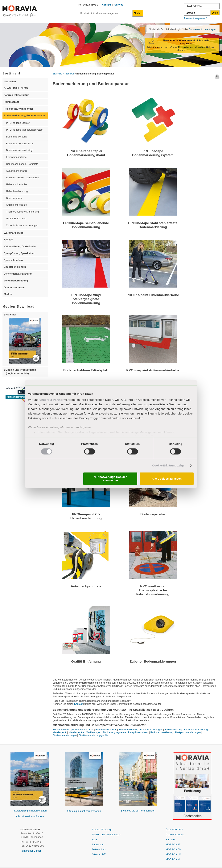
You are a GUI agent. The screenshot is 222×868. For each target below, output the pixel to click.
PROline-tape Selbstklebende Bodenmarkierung (86, 225)
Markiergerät (60, 732)
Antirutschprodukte (86, 586)
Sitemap (97, 854)
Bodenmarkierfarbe (83, 729)
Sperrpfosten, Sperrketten (19, 253)
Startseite (57, 74)
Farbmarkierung (173, 729)
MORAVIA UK (173, 854)
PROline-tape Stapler (18, 123)
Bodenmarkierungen (151, 729)
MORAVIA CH (173, 849)
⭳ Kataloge (23, 338)
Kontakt (106, 5)
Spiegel (8, 240)
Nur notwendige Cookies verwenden (110, 479)
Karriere (170, 839)
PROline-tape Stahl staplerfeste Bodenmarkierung (153, 225)
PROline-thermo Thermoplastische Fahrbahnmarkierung (153, 590)
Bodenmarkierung (128, 729)
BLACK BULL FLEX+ (16, 88)
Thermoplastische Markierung (22, 212)
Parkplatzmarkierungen (188, 732)
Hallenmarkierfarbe (17, 184)
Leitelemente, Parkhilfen (18, 274)
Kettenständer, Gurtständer (20, 246)
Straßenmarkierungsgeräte (93, 735)
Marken (8, 294)
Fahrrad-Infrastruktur (16, 95)
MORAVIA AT (173, 844)
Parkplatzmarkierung (162, 732)
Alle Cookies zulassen (167, 479)
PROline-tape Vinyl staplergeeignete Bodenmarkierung (86, 299)
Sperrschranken (13, 260)
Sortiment (11, 73)
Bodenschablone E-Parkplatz (86, 370)
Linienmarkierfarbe (16, 157)
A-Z (104, 854)
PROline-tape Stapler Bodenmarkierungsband (86, 153)
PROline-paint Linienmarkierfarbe (153, 295)
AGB (95, 839)
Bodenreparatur (153, 514)
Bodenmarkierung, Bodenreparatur (24, 115)
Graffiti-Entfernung (86, 661)
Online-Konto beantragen (202, 29)
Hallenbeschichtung (17, 191)
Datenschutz (99, 849)
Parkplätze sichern (138, 732)
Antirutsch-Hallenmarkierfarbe (23, 177)
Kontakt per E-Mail (31, 851)
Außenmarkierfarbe (17, 171)
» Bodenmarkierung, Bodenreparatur (94, 74)
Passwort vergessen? (196, 18)
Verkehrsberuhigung (16, 281)
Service (119, 5)
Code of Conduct (175, 834)
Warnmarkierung (14, 233)
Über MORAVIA (174, 830)
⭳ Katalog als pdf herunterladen (30, 811)
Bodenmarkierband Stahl (20, 143)
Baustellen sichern (15, 267)
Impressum (98, 844)
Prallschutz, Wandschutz (18, 109)
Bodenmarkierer (62, 729)
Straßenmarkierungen (65, 735)
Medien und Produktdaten (106, 834)
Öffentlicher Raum (15, 287)
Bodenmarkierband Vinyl (20, 150)
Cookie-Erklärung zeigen (169, 465)
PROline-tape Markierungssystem (25, 130)
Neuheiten (10, 81)
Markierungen (93, 732)
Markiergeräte (76, 732)
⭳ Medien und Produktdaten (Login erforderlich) (20, 372)
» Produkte (68, 74)
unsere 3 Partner (51, 400)
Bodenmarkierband (17, 137)
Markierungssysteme (115, 732)
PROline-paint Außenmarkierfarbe (153, 370)
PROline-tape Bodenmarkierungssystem (153, 153)
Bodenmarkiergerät (106, 729)
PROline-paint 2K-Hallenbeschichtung (86, 516)
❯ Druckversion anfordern (30, 816)
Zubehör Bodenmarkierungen (153, 661)
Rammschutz (12, 102)
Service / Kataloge (102, 830)
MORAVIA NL (173, 859)
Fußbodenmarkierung (196, 729)
